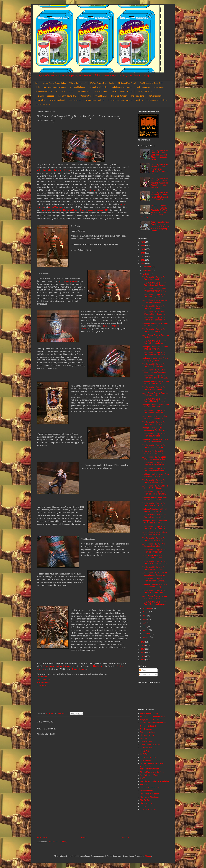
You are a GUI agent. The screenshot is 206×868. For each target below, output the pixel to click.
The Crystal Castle (144, 92)
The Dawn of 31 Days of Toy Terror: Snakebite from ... (154, 539)
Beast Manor (159, 87)
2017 (143, 649)
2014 (143, 660)
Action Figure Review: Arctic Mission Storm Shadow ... (154, 313)
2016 (143, 653)
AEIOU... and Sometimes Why (153, 717)
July (145, 616)
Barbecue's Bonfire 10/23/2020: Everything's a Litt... (155, 359)
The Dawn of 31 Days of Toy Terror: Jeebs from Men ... (154, 365)
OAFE (143, 778)
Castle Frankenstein (43, 105)
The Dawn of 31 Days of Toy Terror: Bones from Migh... (154, 423)
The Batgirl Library (77, 87)
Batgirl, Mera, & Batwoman (151, 720)
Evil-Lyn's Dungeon (119, 96)
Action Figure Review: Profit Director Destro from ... (154, 545)
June (145, 619)
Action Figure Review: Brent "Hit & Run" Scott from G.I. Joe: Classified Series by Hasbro (160, 155)
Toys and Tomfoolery (149, 809)
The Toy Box (145, 800)
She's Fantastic (146, 791)
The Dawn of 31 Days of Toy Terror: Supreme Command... (155, 377)
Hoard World (145, 751)
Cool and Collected (148, 726)
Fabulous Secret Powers (122, 87)
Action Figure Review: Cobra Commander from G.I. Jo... (154, 290)
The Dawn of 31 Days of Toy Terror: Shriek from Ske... (154, 446)
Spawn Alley (40, 100)
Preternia (144, 784)
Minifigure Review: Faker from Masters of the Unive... (155, 499)
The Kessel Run (100, 92)
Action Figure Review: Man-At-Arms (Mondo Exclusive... (155, 574)
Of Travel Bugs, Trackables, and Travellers (125, 100)
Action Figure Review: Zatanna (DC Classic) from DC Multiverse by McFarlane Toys (160, 196)
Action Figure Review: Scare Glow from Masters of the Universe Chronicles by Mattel (160, 169)
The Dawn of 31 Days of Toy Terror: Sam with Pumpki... (154, 278)
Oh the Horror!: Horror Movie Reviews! (50, 87)
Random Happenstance (150, 788)
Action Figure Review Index (54, 83)
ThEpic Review (146, 803)
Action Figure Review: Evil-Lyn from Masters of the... (155, 533)
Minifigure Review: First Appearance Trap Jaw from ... (155, 429)
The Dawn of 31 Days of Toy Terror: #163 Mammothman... (155, 562)
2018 (143, 645)
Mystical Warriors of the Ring (152, 772)
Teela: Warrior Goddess (44, 96)
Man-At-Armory (126, 92)
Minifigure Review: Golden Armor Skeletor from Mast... (156, 406)
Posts (143, 670)
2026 (143, 242)
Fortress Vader (75, 100)
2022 (143, 256)
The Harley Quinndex (43, 92)
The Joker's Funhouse (65, 92)
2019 (143, 642)
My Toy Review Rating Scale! (102, 83)
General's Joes (146, 742)
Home (37, 83)
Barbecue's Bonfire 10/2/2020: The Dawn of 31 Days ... (155, 586)
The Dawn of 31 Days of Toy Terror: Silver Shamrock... (154, 580)
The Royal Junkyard (57, 100)
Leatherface (92, 190)
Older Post (125, 837)
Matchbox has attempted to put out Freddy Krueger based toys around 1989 (76, 210)
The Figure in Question (150, 794)
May (145, 623)
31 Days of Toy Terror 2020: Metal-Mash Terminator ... (154, 452)
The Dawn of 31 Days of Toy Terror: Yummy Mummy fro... (155, 354)
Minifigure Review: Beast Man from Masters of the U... (155, 522)
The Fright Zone (137, 96)
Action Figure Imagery (149, 713)
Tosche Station (84, 92)
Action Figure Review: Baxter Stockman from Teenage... (154, 371)
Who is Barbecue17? (78, 83)
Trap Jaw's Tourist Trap (67, 96)
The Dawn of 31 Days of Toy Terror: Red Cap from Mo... (154, 493)
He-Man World (146, 748)
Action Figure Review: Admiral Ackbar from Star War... (155, 557)
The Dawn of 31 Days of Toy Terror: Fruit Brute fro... (154, 435)
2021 (143, 260)
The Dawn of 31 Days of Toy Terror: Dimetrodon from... (154, 464)
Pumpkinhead (43, 685)
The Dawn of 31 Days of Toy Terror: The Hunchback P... (154, 319)
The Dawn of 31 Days (67, 281)
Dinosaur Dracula (147, 735)
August (146, 612)
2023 (143, 253)
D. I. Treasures (146, 729)
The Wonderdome (155, 96)
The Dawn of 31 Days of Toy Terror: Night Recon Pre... (154, 307)
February (147, 634)
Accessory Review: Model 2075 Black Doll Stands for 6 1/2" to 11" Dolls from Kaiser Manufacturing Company (155, 211)
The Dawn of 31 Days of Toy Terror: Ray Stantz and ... (154, 591)
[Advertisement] (83, 814)
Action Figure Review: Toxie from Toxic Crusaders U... (156, 336)
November (147, 270)
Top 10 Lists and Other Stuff (151, 83)
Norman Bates (43, 682)
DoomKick (144, 738)
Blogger (148, 856)
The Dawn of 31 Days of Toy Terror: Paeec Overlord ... (154, 388)
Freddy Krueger (96, 666)
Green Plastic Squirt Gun (150, 745)
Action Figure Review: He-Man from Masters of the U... (155, 597)
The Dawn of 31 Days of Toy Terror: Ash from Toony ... (154, 504)
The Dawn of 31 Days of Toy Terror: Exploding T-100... (154, 481)
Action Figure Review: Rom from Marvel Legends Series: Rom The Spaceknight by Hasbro (160, 226)
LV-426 (113, 92)
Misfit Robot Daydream (150, 769)
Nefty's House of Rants (150, 775)
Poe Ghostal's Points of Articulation (154, 781)
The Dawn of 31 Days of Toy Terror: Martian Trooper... (154, 400)
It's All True (145, 754)
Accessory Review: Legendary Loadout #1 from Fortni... (155, 417)
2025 (143, 246)
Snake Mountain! (143, 87)
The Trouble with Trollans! (157, 100)
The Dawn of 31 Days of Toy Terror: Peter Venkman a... (154, 603)
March (146, 630)
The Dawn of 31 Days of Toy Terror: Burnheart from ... (154, 551)
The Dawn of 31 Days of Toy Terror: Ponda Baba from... (154, 342)
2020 (143, 264)
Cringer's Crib (86, 96)
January (146, 637)
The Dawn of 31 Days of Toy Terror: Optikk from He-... (154, 516)
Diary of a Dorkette (148, 732)
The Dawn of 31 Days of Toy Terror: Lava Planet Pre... (154, 412)
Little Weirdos (146, 760)
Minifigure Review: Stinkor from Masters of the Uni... (155, 324)
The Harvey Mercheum (150, 797)
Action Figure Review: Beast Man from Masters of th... (154, 458)
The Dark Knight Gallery (98, 87)
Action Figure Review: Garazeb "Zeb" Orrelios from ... (155, 394)
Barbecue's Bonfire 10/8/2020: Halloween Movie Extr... (155, 510)
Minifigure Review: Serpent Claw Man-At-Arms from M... (156, 382)
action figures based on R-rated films (53, 170)
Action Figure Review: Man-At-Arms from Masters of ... (155, 301)
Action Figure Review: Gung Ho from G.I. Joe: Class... (155, 487)
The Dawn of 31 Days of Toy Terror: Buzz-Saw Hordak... (154, 528)
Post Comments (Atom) (57, 842)
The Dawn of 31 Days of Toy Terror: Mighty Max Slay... (154, 470)
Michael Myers (43, 680)
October (146, 274)
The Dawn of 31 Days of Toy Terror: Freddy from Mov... (154, 296)
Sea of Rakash (101, 96)
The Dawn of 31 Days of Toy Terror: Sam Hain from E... (154, 330)
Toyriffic (143, 806)
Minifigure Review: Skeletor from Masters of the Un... (156, 348)
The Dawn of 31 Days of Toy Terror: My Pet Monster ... (154, 568)
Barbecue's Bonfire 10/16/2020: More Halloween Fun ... (155, 441)
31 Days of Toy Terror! (127, 83)
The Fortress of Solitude (94, 100)
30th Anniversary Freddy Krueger (57, 666)
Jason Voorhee (55, 207)
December (147, 267)
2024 (143, 249)
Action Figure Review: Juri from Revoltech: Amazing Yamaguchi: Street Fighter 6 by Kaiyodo (160, 183)
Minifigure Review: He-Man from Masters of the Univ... (156, 475)
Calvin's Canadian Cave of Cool (153, 723)
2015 (143, 656)
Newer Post (42, 837)
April (145, 626)
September (148, 609)
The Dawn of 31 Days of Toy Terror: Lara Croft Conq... (154, 284)
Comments (145, 675)
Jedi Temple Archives (149, 757)
